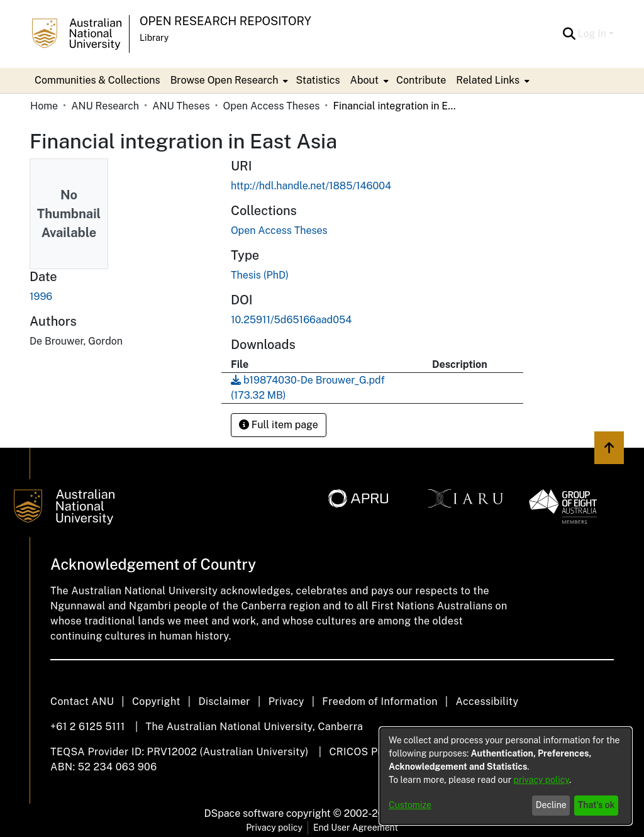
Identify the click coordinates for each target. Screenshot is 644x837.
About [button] (364, 80)
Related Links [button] (488, 80)
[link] (279, 230)
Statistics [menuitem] (318, 80)
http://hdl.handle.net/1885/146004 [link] (311, 186)
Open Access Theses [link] (272, 106)
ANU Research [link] (105, 106)
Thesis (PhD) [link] (260, 275)
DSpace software (244, 813)
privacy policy (541, 780)
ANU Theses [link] (181, 106)
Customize (410, 805)
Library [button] (154, 38)
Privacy (286, 701)
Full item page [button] (279, 425)
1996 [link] (41, 297)
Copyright (156, 701)
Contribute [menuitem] (421, 80)
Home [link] (44, 106)
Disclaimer (224, 701)
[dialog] (506, 776)
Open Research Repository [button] (225, 21)
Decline (551, 805)
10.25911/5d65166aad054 (291, 320)
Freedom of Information (380, 701)
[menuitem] (228, 80)
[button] (569, 34)
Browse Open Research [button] (225, 80)
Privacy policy (274, 828)
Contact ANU (82, 701)
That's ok (597, 805)
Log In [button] (593, 34)
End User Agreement (356, 828)
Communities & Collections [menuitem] (97, 80)
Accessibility (487, 701)
